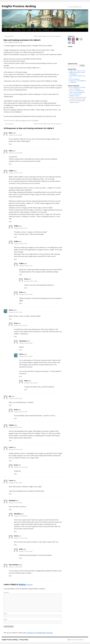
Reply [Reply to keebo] (10, 164)
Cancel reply (30, 585)
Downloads (46, 30)
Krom (21, 42)
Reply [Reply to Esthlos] (10, 222)
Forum (40, 30)
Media (34, 30)
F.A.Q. (24, 30)
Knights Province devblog (19, 6)
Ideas (17, 121)
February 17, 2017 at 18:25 (15, 567)
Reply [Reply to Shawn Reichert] (10, 576)
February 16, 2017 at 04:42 (21, 325)
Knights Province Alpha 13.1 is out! (77, 71)
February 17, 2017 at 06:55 (15, 503)
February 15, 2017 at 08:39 (15, 135)
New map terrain (8, 36)
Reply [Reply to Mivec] (10, 144)
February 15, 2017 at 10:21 (21, 244)
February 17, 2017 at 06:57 (21, 516)
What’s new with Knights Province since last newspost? (48, 36)
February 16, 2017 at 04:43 (21, 412)
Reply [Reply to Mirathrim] (10, 509)
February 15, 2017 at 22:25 (15, 399)
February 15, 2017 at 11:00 (15, 312)
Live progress (22, 121)
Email (5, 620)
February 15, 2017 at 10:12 (15, 173)
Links (52, 30)
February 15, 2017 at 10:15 (21, 228)
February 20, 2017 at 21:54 (26, 356)
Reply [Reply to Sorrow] (10, 319)
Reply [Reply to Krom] (26, 288)
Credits (29, 30)
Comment (6, 593)
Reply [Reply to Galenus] (10, 441)
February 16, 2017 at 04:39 (26, 294)
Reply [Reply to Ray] (10, 405)
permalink (36, 121)
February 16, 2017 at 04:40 (31, 281)
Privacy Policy (24, 640)
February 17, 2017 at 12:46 (26, 551)
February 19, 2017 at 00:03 (26, 343)
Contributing (17, 30)
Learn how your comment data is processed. (40, 633)
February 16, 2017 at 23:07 (15, 483)
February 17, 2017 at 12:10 (21, 538)
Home (5, 30)
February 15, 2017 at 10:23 (26, 266)
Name (6, 614)
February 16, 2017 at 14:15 (15, 427)
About (10, 30)
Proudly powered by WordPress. (77, 640)
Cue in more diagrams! (74, 79)
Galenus (22, 584)
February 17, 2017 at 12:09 (21, 467)
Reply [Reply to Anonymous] (21, 350)
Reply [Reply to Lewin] (10, 461)
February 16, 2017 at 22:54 (15, 450)
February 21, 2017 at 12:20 (31, 383)
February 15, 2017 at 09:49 (15, 153)
